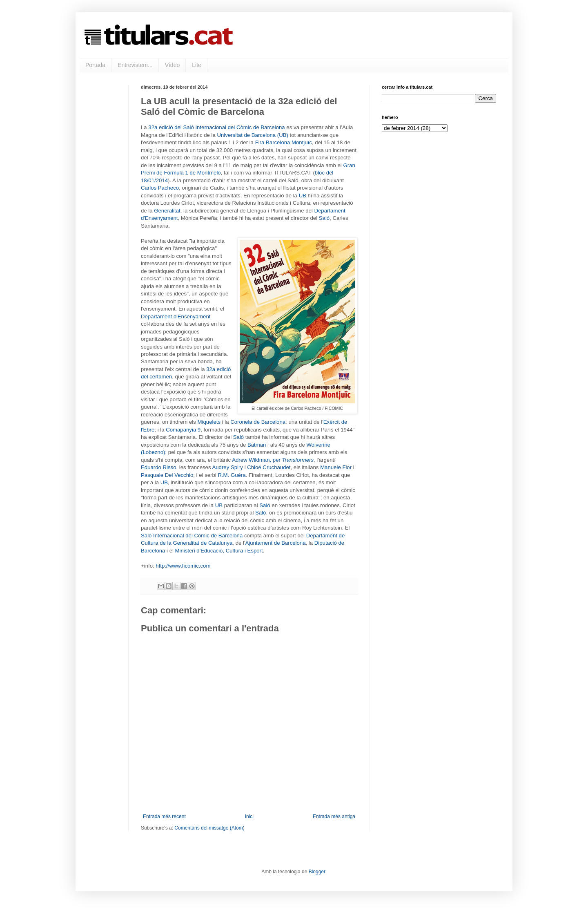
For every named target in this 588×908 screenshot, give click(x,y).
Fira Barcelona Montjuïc (284, 142)
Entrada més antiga (334, 816)
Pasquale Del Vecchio (167, 475)
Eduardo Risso (159, 467)
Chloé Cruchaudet (269, 467)
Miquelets (209, 422)
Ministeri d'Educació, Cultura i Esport (219, 551)
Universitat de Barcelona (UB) (253, 135)
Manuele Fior (336, 467)
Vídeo (173, 65)
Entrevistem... (135, 65)
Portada (95, 65)
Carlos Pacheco (160, 188)
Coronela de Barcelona (258, 422)
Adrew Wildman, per (273, 460)
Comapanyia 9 (183, 430)
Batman (257, 445)
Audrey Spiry (227, 467)
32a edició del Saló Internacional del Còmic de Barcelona (216, 127)
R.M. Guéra (232, 475)
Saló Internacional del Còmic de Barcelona (192, 536)
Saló (324, 218)
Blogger (317, 872)
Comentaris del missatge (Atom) (209, 828)
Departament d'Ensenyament (176, 316)
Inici (249, 816)
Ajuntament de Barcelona (275, 543)
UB (303, 196)
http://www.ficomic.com (183, 566)
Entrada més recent (164, 816)
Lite (197, 65)
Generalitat (167, 211)
